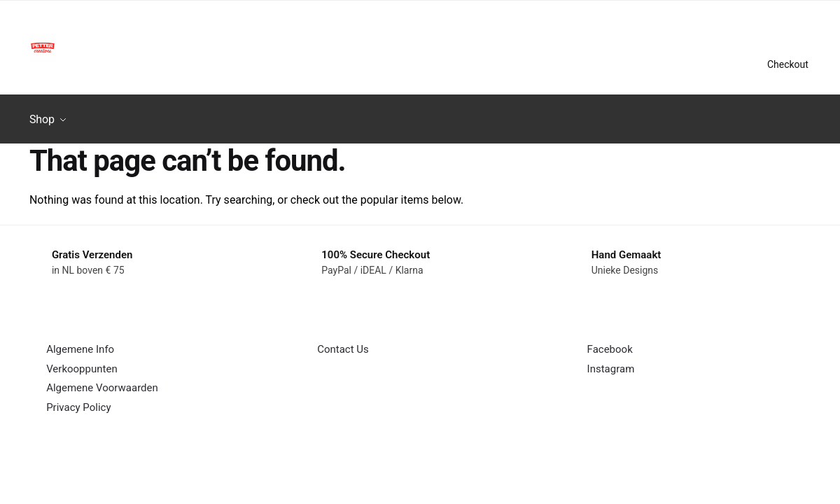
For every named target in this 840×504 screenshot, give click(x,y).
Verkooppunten (82, 363)
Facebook (610, 343)
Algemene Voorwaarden (102, 381)
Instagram (611, 363)
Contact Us (343, 343)
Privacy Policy (78, 401)
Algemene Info (80, 343)
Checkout (788, 64)
